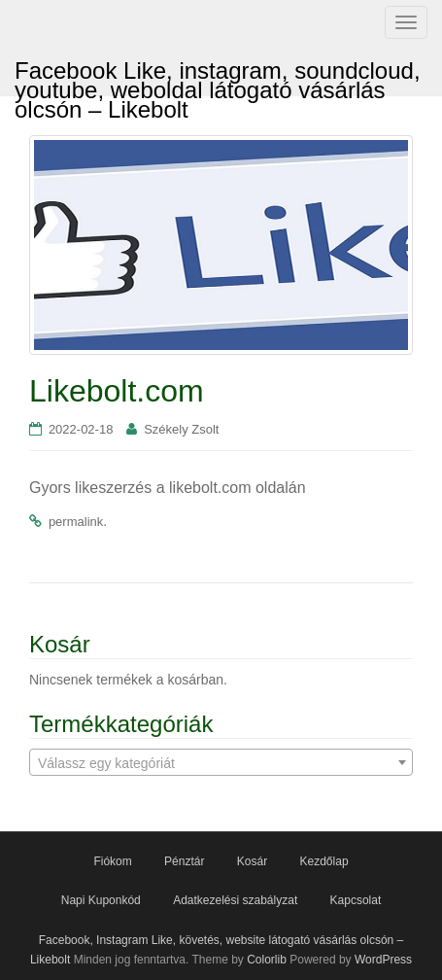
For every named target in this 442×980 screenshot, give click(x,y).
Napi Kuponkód (101, 900)
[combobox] (221, 762)
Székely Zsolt (181, 429)
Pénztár (184, 861)
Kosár (252, 861)
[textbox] (221, 763)
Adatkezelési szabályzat (235, 900)
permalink (76, 522)
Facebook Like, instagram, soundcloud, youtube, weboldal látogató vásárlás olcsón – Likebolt (218, 76)
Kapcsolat (356, 900)
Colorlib (267, 960)
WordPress (383, 960)
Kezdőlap (324, 861)
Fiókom (112, 861)
